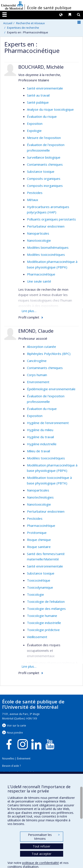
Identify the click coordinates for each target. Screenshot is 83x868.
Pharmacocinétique (41, 274)
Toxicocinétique (39, 580)
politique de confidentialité (41, 863)
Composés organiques (44, 179)
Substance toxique (41, 171)
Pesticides (35, 193)
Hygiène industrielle (42, 444)
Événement (24, 759)
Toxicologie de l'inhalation (46, 601)
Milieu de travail (38, 451)
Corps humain (37, 375)
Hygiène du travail (40, 437)
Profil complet (29, 317)
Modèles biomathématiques (48, 247)
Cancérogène (37, 361)
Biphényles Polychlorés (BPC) (49, 354)
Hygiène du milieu (40, 430)
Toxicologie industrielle (44, 623)
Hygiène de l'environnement (48, 423)
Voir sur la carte (16, 726)
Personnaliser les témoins (44, 837)
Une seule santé (39, 281)
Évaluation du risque (42, 116)
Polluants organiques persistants (51, 219)
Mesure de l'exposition (44, 138)
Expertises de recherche (23, 28)
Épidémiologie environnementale (51, 389)
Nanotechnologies (40, 497)
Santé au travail (38, 95)
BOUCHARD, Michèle (41, 67)
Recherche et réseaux (31, 23)
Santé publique (38, 102)
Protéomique (37, 533)
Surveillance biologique (44, 157)
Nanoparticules (38, 233)
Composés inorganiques (45, 186)
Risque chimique (39, 540)
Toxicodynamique (40, 587)
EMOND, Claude (36, 331)
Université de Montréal (12, 5)
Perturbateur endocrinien (46, 226)
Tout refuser (41, 846)
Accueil (8, 23)
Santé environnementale (45, 88)
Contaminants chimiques (45, 164)
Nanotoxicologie (39, 240)
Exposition (35, 124)
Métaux (33, 200)
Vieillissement (37, 637)
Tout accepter (41, 854)
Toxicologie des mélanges (46, 609)
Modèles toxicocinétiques (46, 255)
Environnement (38, 382)
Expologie (34, 131)
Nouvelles (8, 759)
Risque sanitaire (39, 547)
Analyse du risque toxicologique (50, 109)
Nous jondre (15, 733)
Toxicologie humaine (42, 616)
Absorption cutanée (41, 347)
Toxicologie (35, 594)
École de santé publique (49, 8)
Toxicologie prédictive (43, 630)
